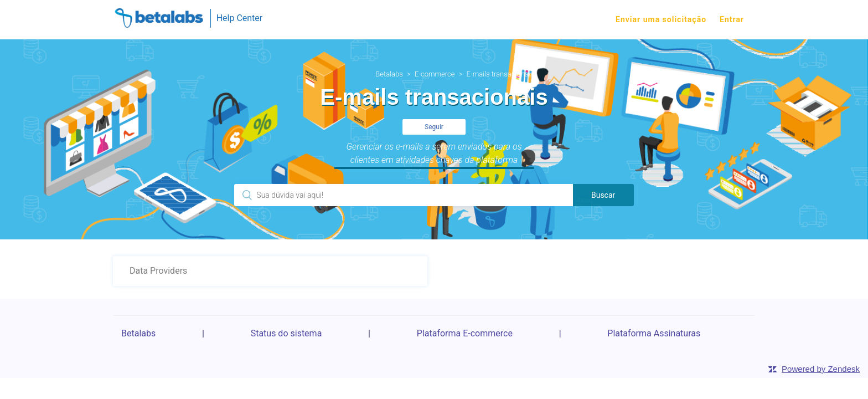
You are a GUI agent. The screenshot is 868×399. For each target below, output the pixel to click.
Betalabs (389, 74)
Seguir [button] (434, 127)
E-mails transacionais (500, 74)
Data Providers (158, 271)
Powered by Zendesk (821, 369)
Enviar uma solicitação (661, 19)
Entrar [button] (732, 19)
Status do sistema (286, 333)
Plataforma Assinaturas (654, 333)
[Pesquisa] (403, 195)
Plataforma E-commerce (465, 333)
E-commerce (435, 74)
